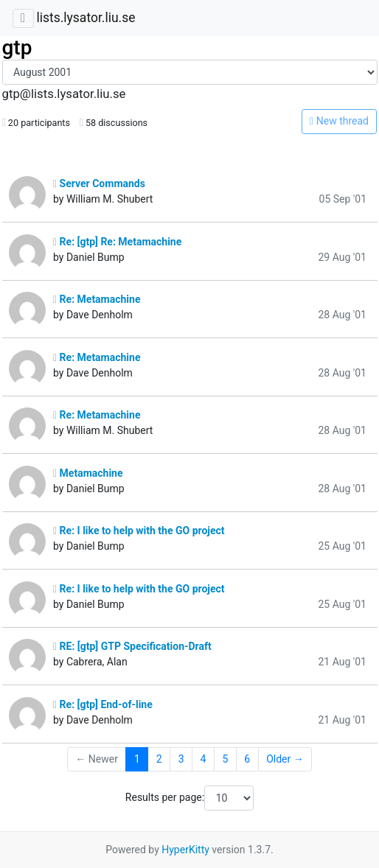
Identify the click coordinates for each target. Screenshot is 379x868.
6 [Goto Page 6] (247, 759)
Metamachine (88, 473)
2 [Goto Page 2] (159, 759)
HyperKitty (185, 850)
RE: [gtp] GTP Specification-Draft (132, 646)
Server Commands (99, 183)
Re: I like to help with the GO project (139, 531)
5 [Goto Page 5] (225, 759)
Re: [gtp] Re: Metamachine (117, 242)
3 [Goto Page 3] (181, 759)
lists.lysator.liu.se (86, 18)
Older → (285, 759)
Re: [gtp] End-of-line (103, 704)
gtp (17, 48)
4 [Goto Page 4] (204, 759)
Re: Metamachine (97, 299)
